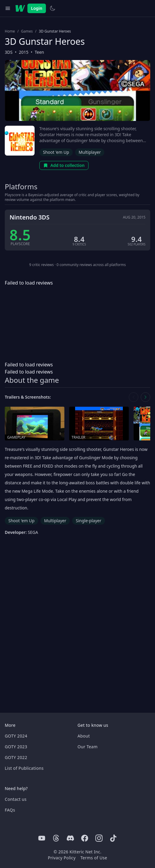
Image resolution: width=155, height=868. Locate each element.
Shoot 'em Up (56, 152)
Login (37, 8)
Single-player (88, 521)
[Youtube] (42, 838)
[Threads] (56, 838)
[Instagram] (99, 838)
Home (10, 31)
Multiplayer (90, 152)
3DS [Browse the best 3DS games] (9, 52)
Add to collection (64, 165)
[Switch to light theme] (52, 8)
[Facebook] (85, 838)
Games (27, 31)
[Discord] (70, 838)
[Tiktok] (113, 838)
